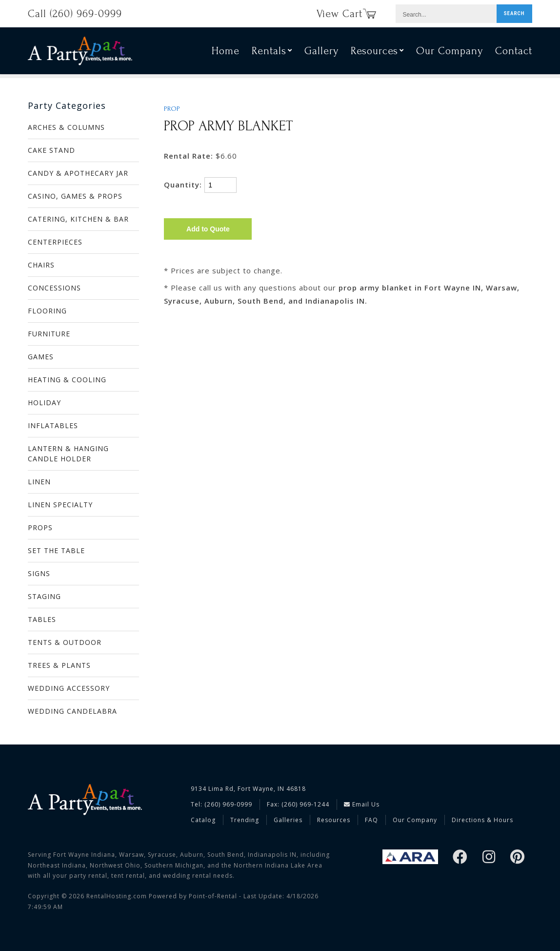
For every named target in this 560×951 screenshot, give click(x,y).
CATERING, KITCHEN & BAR (78, 219)
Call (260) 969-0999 (75, 14)
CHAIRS (41, 265)
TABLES (42, 619)
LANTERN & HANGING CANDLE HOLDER (68, 454)
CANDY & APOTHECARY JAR (78, 173)
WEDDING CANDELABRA (72, 711)
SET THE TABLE (56, 550)
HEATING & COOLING (67, 380)
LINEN (39, 482)
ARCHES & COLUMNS (66, 127)
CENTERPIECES (55, 242)
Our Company (450, 53)
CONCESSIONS (54, 288)
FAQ (371, 820)
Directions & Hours (482, 820)
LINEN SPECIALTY (60, 505)
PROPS (40, 527)
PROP (172, 109)
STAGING (44, 596)
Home (226, 53)
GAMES (41, 357)
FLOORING (47, 311)
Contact (514, 53)
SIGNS (39, 573)
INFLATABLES (53, 425)
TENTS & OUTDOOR (65, 642)
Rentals (272, 53)
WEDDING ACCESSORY (69, 688)
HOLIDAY (44, 403)
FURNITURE (49, 334)
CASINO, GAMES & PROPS (75, 196)
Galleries (288, 820)
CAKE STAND (51, 150)
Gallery (321, 53)
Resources (377, 53)
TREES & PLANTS (59, 665)
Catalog (203, 820)
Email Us (362, 804)
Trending (245, 820)
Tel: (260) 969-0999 (221, 804)
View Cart (346, 14)
